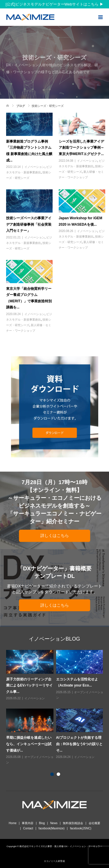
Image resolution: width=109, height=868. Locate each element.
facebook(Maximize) (52, 828)
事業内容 (28, 823)
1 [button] (53, 775)
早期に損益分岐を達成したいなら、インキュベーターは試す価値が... (29, 744)
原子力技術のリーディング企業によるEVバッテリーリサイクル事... (29, 685)
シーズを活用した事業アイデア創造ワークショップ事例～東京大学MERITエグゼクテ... (81, 148)
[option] (56, 708)
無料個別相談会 (73, 823)
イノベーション (35, 167)
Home (13, 823)
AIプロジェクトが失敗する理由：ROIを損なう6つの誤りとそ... (79, 744)
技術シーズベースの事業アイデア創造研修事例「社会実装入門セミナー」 (29, 224)
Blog (42, 823)
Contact (28, 828)
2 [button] (60, 775)
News (54, 823)
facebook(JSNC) (81, 828)
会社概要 (94, 823)
